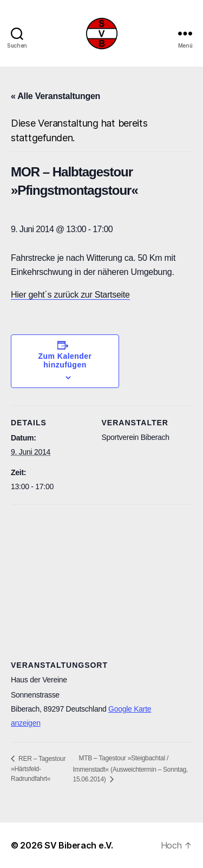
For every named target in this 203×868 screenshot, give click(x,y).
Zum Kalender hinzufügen (65, 360)
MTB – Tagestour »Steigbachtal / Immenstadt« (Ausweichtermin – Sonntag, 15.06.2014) (130, 769)
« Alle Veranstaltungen (55, 96)
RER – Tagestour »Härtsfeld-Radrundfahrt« (38, 769)
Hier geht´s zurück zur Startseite (70, 295)
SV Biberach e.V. (79, 845)
